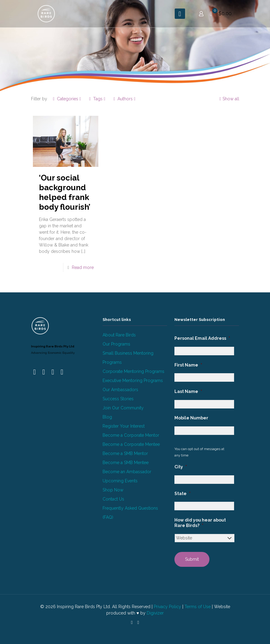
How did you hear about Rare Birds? (200, 523)
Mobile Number (191, 418)
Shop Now (113, 490)
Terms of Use (198, 607)
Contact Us (113, 499)
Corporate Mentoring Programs (133, 371)
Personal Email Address (202, 338)
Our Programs (116, 344)
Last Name (188, 391)
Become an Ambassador (127, 472)
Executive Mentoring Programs (133, 381)
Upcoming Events (120, 481)
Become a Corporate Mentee (131, 444)
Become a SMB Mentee (126, 463)
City (181, 467)
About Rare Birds (119, 335)
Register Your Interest (124, 426)
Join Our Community (123, 408)
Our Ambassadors (120, 390)
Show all (229, 99)
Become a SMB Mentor (125, 453)
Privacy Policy (167, 607)
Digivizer (155, 613)
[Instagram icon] (138, 622)
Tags (97, 99)
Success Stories (118, 399)
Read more (83, 267)
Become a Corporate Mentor (131, 435)
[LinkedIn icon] (132, 622)
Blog (107, 417)
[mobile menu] (180, 14)
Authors (125, 99)
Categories (67, 99)
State (182, 494)
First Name (188, 365)
